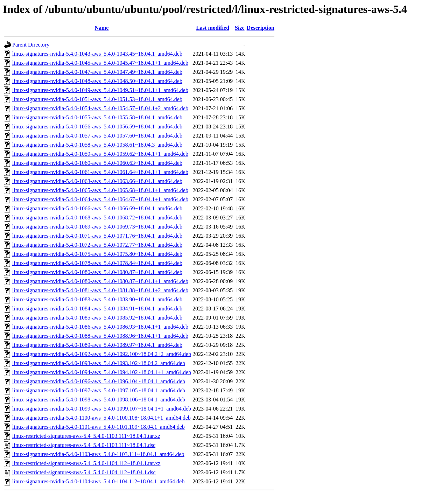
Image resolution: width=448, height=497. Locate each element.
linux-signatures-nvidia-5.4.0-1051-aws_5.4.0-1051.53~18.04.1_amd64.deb (97, 99)
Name (101, 28)
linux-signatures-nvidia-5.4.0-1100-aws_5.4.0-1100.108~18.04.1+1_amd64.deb (101, 418)
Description (261, 28)
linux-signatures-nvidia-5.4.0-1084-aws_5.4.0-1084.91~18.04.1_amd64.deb (97, 309)
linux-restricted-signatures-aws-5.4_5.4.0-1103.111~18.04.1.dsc (84, 445)
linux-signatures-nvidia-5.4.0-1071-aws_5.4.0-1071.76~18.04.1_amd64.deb (97, 236)
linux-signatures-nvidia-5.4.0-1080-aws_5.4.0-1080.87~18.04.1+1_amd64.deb (100, 281)
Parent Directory (31, 45)
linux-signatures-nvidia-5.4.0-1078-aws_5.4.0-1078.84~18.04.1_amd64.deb (97, 263)
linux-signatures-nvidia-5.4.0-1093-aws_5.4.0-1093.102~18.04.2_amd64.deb (99, 363)
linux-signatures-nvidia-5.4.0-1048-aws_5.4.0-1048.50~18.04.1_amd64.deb (97, 81)
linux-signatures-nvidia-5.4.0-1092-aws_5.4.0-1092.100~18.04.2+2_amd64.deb (102, 354)
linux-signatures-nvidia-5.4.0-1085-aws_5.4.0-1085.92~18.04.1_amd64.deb (97, 318)
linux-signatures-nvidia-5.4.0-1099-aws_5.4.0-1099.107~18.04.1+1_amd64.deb (102, 409)
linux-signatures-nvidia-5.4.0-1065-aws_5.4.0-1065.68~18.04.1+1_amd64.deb (100, 190)
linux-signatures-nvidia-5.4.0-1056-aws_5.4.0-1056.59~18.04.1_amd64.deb (97, 127)
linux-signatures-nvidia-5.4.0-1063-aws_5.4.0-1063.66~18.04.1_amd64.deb (97, 181)
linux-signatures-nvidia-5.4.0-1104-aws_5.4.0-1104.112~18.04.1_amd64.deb (98, 481)
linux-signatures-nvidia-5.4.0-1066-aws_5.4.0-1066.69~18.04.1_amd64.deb (97, 208)
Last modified (213, 28)
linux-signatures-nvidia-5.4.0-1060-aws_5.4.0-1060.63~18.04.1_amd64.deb (97, 163)
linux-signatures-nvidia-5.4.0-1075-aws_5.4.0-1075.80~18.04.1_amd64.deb (97, 254)
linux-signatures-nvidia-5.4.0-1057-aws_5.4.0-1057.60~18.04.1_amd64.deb (97, 136)
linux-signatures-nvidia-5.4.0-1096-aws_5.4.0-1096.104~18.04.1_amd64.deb (99, 381)
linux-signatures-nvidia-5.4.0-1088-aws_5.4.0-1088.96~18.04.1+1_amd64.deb (100, 336)
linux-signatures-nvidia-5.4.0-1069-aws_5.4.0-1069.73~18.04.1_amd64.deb (97, 227)
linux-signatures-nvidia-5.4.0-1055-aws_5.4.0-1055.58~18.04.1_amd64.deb (97, 117)
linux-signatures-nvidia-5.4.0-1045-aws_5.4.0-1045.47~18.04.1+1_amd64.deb (100, 63)
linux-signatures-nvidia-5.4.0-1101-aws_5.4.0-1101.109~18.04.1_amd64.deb (99, 427)
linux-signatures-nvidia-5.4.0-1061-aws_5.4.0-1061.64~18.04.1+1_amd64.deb (100, 172)
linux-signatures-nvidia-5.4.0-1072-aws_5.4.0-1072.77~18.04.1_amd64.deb (97, 245)
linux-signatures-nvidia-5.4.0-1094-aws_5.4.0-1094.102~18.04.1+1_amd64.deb (102, 372)
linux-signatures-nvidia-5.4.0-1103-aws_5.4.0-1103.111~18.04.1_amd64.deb (98, 454)
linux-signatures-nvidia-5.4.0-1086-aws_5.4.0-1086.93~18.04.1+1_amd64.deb (100, 327)
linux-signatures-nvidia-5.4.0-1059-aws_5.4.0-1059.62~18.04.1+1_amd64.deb (100, 154)
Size (240, 28)
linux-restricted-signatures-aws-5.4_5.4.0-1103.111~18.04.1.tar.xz (86, 436)
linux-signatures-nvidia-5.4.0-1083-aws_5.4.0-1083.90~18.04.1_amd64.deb (97, 299)
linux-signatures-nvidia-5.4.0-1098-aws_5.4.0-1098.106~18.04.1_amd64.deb (99, 400)
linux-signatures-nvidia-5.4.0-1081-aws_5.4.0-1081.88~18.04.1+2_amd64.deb (100, 290)
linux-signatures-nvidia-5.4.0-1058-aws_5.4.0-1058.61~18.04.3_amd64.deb (97, 145)
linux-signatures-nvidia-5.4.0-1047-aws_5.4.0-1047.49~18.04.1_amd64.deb (97, 72)
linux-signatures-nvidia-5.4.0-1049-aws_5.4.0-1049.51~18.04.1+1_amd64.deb (100, 90)
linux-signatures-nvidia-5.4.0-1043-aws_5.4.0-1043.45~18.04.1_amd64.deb (97, 54)
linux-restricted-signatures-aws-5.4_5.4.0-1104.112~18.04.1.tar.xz (86, 463)
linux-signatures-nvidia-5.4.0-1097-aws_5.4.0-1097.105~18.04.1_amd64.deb (99, 390)
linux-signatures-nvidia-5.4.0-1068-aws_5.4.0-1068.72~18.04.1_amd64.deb (97, 218)
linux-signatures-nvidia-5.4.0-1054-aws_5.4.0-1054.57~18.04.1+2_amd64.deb (100, 108)
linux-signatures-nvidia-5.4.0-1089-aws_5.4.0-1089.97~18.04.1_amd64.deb (97, 345)
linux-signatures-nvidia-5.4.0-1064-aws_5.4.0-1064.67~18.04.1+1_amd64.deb (100, 199)
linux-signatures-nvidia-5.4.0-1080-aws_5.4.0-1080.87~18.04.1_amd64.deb (97, 272)
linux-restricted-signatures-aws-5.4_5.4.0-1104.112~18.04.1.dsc (84, 472)
